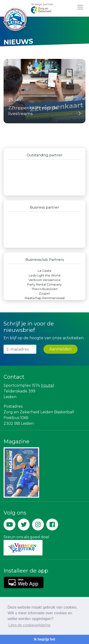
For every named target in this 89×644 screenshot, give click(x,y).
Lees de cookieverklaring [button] (29, 625)
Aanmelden (61, 349)
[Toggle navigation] (80, 7)
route (47, 385)
